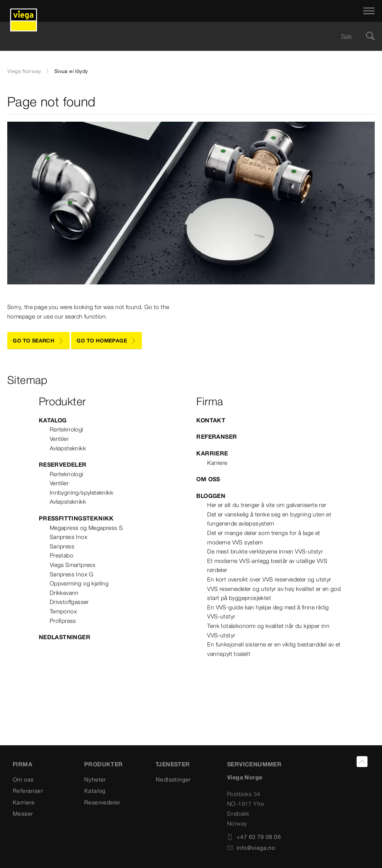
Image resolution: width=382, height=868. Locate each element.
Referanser (217, 437)
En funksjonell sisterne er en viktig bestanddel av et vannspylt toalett (274, 649)
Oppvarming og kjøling (79, 583)
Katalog (53, 420)
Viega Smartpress (73, 565)
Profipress (63, 621)
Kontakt (211, 420)
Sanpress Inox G (72, 574)
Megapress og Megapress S (86, 528)
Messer (23, 814)
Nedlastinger (173, 779)
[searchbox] (185, 36)
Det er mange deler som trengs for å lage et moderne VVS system (264, 538)
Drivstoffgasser (69, 602)
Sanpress (62, 546)
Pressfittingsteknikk (76, 518)
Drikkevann (64, 593)
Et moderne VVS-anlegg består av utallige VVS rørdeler (267, 565)
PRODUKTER (104, 764)
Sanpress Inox (69, 537)
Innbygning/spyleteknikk (81, 492)
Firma (22, 764)
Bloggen (211, 496)
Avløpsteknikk (68, 448)
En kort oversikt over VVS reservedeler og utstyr (269, 579)
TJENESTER (173, 764)
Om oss (208, 479)
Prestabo (61, 555)
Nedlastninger (65, 637)
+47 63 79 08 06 (254, 837)
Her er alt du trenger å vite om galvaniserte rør (267, 505)
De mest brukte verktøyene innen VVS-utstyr (265, 551)
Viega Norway (24, 71)
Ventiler (59, 439)
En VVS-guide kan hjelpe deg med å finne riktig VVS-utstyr (268, 612)
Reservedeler (63, 465)
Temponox (63, 611)
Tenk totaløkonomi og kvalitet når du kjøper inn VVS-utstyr (268, 630)
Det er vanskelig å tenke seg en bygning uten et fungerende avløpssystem (269, 519)
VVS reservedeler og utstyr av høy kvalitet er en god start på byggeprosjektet (274, 593)
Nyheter (95, 779)
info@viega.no (251, 848)
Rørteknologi (67, 429)
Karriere (212, 453)
